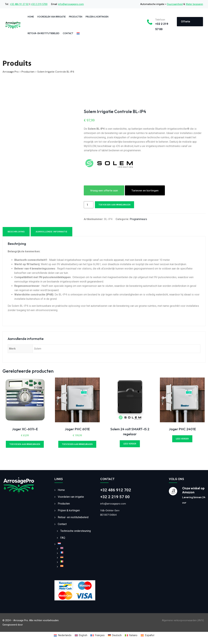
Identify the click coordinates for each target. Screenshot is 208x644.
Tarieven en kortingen (145, 190)
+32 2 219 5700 (39, 4)
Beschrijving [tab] (16, 232)
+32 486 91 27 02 (19, 4)
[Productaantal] (89, 205)
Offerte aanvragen (188, 23)
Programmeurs (138, 219)
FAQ (63, 538)
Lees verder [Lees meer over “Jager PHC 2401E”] (182, 439)
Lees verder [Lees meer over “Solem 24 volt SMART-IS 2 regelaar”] (130, 444)
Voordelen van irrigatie (51, 17)
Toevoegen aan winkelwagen (115, 205)
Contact (68, 33)
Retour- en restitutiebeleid (44, 33)
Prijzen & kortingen (97, 17)
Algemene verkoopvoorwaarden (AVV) (183, 620)
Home (31, 17)
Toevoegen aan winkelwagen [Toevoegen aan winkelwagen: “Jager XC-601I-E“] (25, 444)
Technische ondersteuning (76, 531)
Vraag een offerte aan (104, 190)
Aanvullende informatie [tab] (51, 232)
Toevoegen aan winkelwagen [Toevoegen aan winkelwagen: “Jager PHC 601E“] (77, 444)
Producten (76, 17)
